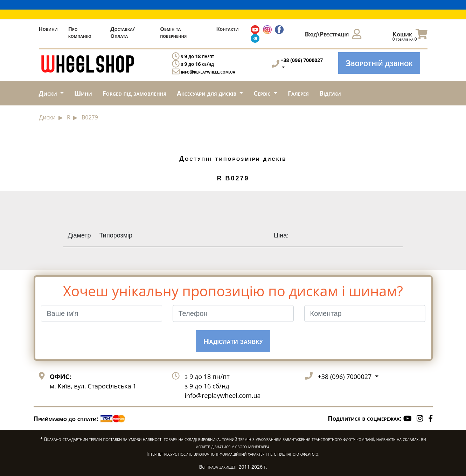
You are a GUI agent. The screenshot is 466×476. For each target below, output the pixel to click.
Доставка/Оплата (123, 32)
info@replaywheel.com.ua (208, 72)
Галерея (298, 93)
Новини (48, 29)
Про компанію (80, 32)
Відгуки (330, 93)
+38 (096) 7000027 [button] (346, 377)
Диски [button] (49, 93)
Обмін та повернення (173, 32)
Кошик (410, 36)
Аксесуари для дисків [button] (207, 93)
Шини (83, 93)
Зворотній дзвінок (379, 63)
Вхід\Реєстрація (333, 34)
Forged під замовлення (135, 93)
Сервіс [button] (263, 93)
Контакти (227, 29)
